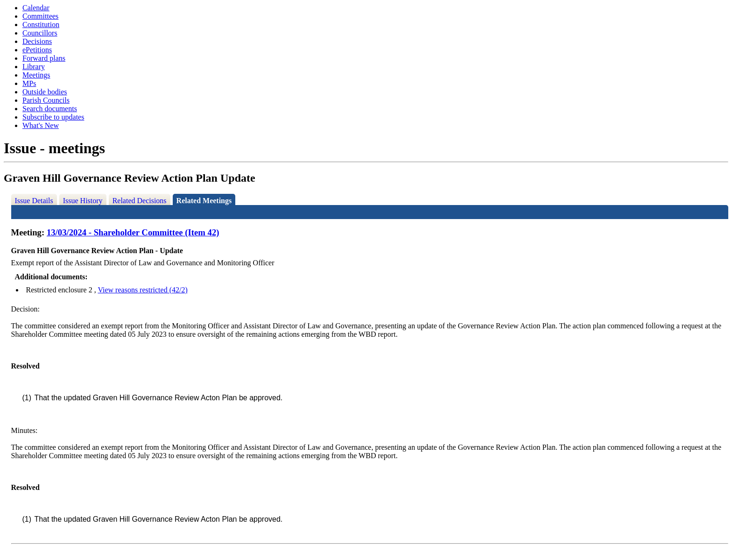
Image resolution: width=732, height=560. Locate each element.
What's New (41, 125)
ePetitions (37, 50)
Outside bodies (45, 92)
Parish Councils (46, 100)
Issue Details (34, 201)
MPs (29, 83)
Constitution (41, 25)
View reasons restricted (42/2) (142, 290)
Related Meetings (204, 201)
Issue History (83, 201)
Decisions (37, 41)
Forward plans (44, 58)
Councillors (40, 33)
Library (34, 67)
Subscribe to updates (53, 117)
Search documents (50, 109)
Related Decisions (140, 201)
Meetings (36, 75)
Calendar (36, 8)
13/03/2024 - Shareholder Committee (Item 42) (133, 232)
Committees (40, 16)
